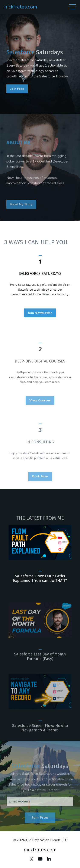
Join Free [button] (17, 93)
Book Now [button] (40, 487)
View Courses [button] (40, 411)
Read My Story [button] (21, 215)
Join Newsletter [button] (40, 320)
